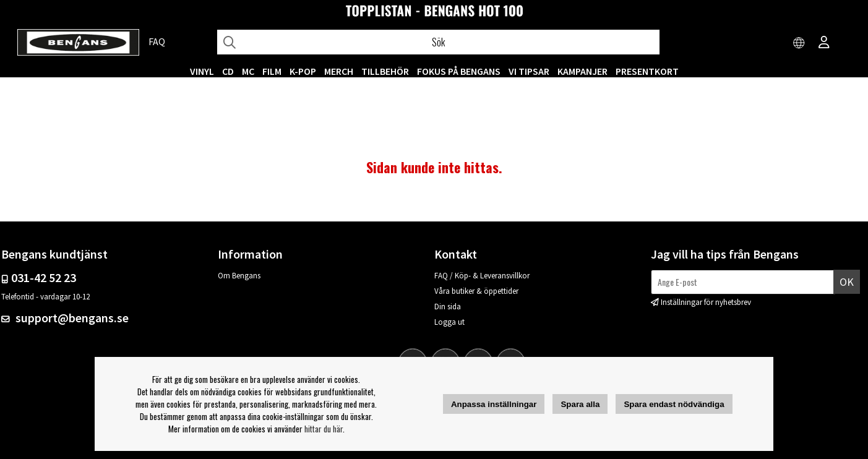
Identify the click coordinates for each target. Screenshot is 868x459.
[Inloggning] (824, 43)
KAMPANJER (582, 71)
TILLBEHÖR (385, 71)
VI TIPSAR (529, 71)
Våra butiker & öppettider (476, 291)
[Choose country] (799, 43)
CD (228, 71)
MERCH (339, 71)
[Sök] (439, 42)
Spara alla (580, 404)
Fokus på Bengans (459, 71)
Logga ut (449, 322)
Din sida (448, 307)
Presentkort (647, 71)
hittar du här (324, 429)
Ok (847, 282)
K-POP (303, 71)
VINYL (202, 71)
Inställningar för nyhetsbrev (706, 302)
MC (248, 71)
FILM (272, 71)
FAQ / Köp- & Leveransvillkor (482, 276)
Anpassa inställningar (494, 404)
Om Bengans (239, 276)
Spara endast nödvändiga (674, 404)
